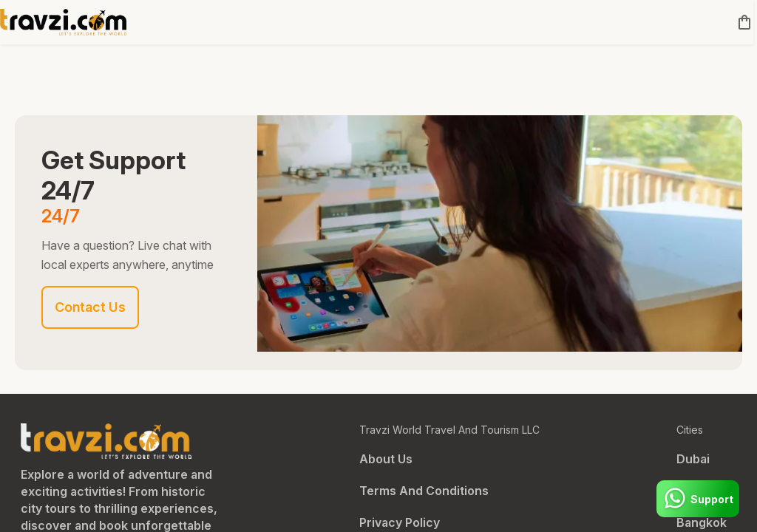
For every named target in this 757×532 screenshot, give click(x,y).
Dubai (693, 459)
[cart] (741, 22)
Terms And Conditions (424, 491)
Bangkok (702, 522)
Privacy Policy (400, 522)
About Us (386, 459)
